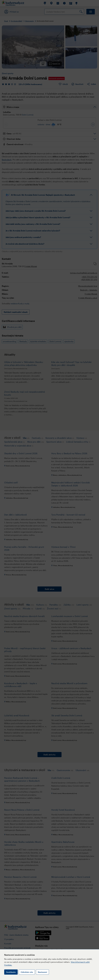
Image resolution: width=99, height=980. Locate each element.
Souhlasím (11, 972)
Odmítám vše (27, 972)
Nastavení (42, 972)
